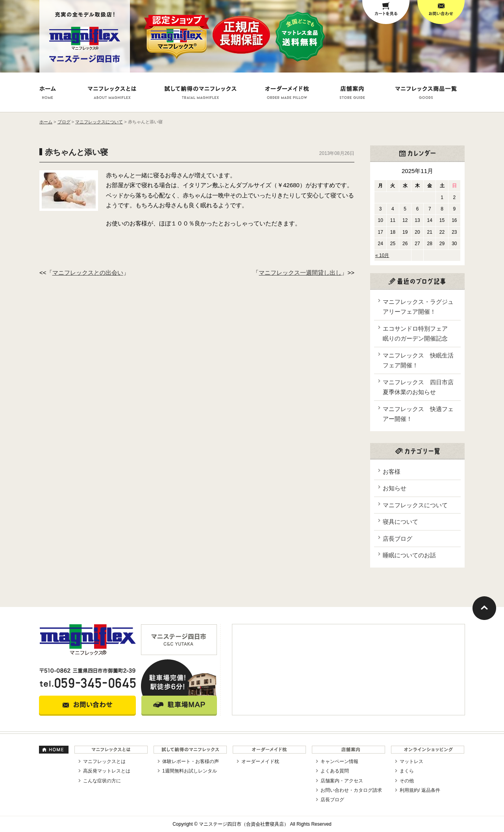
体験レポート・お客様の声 (191, 761)
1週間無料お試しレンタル (190, 771)
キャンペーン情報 (339, 761)
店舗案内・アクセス (342, 781)
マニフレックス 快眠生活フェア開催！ (418, 360)
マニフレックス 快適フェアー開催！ (418, 414)
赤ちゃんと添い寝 (76, 152)
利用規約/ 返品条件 (420, 790)
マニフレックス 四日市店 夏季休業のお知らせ (420, 387)
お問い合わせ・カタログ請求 (351, 790)
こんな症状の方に (102, 781)
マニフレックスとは (104, 761)
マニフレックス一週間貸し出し (300, 273)
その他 (407, 781)
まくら (407, 771)
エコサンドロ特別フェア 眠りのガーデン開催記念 (418, 334)
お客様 (392, 472)
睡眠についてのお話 (409, 555)
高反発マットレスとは (107, 771)
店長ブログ (397, 539)
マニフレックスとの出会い (88, 273)
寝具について (400, 522)
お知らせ (395, 488)
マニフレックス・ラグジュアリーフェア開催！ (418, 307)
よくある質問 (335, 771)
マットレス (411, 761)
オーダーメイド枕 (260, 761)
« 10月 (382, 255)
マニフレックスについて (415, 505)
